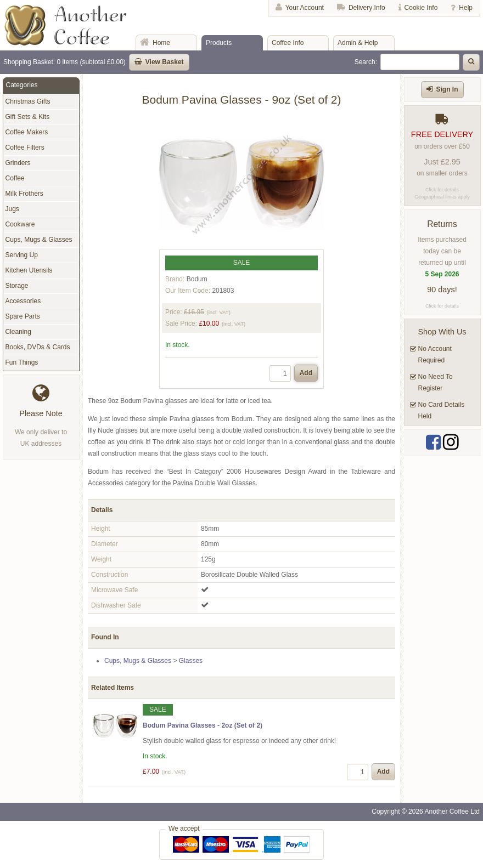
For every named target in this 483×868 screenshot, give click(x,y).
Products (219, 43)
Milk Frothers (24, 194)
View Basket (165, 62)
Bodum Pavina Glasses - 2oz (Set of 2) (203, 725)
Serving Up (22, 255)
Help (466, 8)
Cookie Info (421, 8)
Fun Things (22, 362)
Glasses (191, 661)
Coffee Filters (25, 147)
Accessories (23, 301)
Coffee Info (288, 43)
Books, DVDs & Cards (38, 347)
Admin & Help (358, 43)
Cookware (20, 224)
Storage (17, 286)
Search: (366, 62)
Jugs (12, 209)
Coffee (15, 178)
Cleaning (18, 332)
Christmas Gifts (28, 101)
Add (306, 373)
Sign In (447, 89)
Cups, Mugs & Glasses (138, 661)
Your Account (305, 8)
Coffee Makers (27, 132)
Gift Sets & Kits (28, 117)
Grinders (18, 163)
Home (161, 43)
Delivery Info (367, 8)
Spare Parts (23, 316)
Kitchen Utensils (29, 270)
